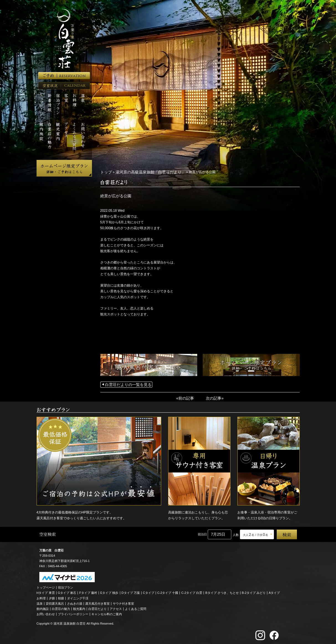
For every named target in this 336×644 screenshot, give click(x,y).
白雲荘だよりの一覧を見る (125, 384)
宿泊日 (202, 533)
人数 (236, 533)
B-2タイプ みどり (254, 591)
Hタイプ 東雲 (46, 591)
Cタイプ (149, 591)
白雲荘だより (98, 607)
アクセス (116, 607)
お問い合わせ (46, 612)
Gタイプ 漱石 (67, 591)
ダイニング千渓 (78, 597)
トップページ (46, 586)
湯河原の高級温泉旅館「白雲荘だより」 (144, 172)
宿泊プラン (66, 586)
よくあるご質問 (136, 607)
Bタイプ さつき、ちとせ (222, 591)
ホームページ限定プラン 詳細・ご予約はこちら (64, 168)
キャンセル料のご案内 (107, 612)
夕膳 (52, 597)
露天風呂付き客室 (98, 602)
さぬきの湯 (75, 602)
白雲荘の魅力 (61, 607)
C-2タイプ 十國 (168, 591)
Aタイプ (274, 591)
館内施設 (43, 607)
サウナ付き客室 (123, 602)
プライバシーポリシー (73, 612)
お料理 (41, 597)
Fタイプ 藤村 (88, 591)
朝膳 (61, 597)
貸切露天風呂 (55, 602)
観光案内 (79, 607)
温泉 (40, 602)
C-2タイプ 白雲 (192, 591)
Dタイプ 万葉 (131, 591)
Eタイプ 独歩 (109, 591)
